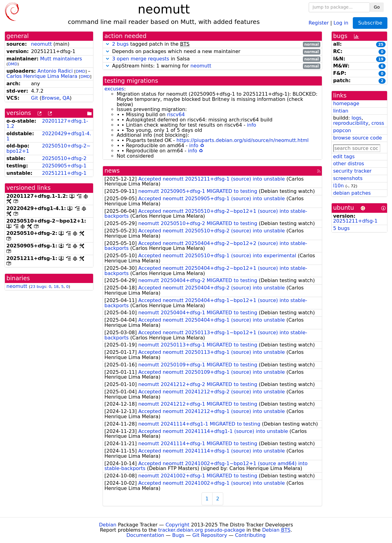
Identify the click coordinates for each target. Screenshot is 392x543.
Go (377, 7)
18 (56, 287)
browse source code (358, 138)
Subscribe (370, 23)
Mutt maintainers (61, 59)
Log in (341, 23)
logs (357, 118)
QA (66, 98)
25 (381, 44)
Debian (108, 525)
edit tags (344, 157)
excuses (114, 89)
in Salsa (212, 59)
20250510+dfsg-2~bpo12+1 (49, 148)
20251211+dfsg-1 (64, 173)
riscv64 (176, 115)
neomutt (41, 44)
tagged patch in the (212, 44)
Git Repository (210, 535)
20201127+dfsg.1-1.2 (47, 124)
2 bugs (120, 44)
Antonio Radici (55, 71)
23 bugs (38, 287)
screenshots (348, 178)
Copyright (177, 525)
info (251, 125)
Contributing (251, 535)
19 (381, 59)
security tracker (352, 171)
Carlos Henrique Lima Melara (42, 76)
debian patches (352, 193)
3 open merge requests (141, 59)
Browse (51, 98)
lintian (341, 111)
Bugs (178, 535)
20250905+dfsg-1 (64, 166)
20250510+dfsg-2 (64, 158)
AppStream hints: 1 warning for (212, 66)
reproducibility (351, 123)
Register (319, 23)
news (112, 171)
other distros (349, 164)
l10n (339, 186)
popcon (342, 130)
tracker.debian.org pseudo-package (202, 530)
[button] (107, 44)
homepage (346, 103)
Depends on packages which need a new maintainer (212, 52)
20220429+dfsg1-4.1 (49, 136)
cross (378, 123)
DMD (13, 64)
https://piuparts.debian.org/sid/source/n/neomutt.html (243, 140)
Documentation (145, 535)
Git (34, 98)
